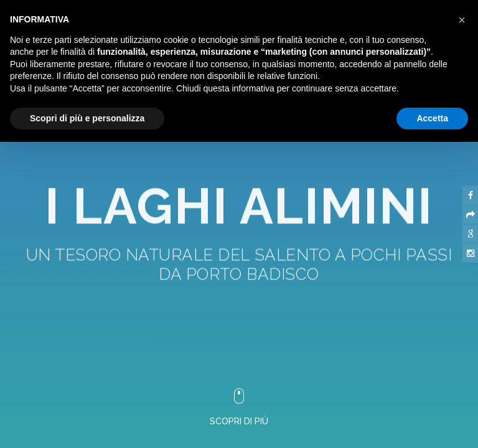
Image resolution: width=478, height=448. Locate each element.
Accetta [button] (432, 118)
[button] (462, 20)
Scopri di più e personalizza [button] (87, 118)
